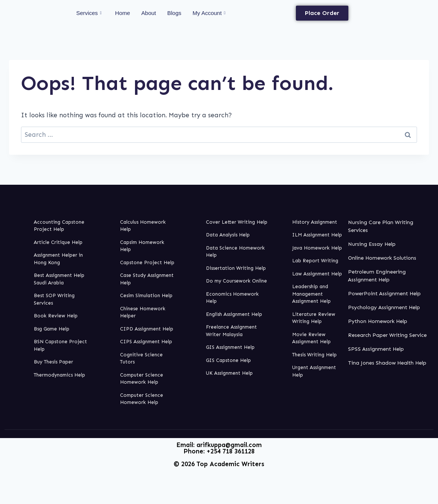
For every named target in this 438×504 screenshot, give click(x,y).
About (149, 13)
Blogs (174, 13)
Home (123, 13)
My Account (209, 13)
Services (89, 13)
